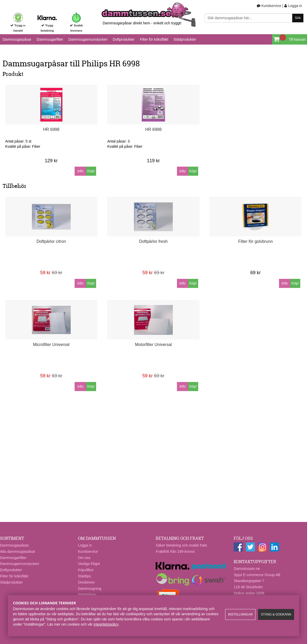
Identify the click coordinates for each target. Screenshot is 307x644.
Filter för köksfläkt (154, 39)
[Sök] (254, 18)
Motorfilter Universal (153, 345)
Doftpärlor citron (51, 241)
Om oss (84, 558)
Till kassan (297, 39)
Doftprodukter (124, 39)
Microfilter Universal (51, 345)
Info (80, 171)
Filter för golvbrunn (256, 241)
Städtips (85, 576)
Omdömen (86, 582)
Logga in (293, 6)
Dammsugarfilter (50, 39)
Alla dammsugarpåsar (18, 551)
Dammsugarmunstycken (88, 39)
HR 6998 (51, 129)
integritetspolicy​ (106, 624)
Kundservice (269, 6)
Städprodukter (185, 39)
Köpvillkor (86, 570)
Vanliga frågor (89, 564)
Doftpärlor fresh (153, 241)
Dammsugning (90, 589)
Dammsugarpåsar (17, 39)
